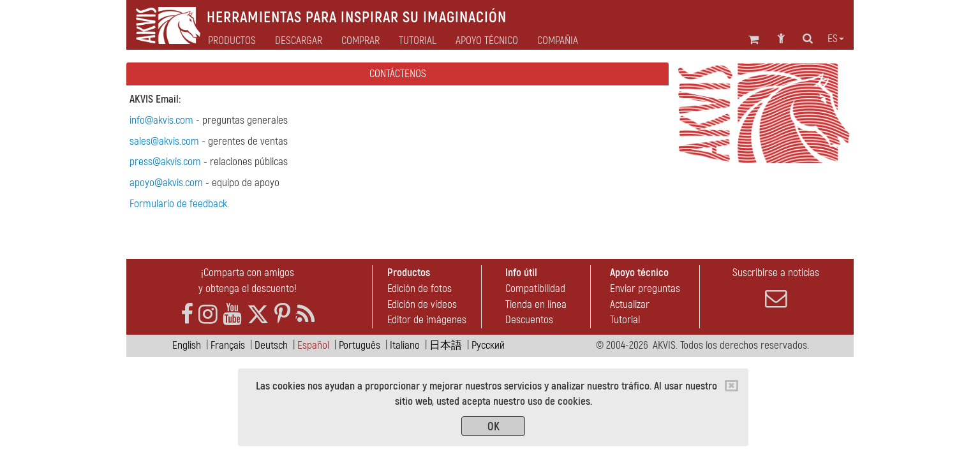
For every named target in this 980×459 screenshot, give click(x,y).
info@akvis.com (161, 120)
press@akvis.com (165, 162)
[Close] (731, 386)
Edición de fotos (419, 288)
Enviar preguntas (645, 288)
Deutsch (271, 345)
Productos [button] (232, 41)
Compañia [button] (558, 41)
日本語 (446, 345)
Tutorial (625, 320)
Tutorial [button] (418, 41)
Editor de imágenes (427, 320)
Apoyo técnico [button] (487, 41)
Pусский (488, 345)
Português (360, 345)
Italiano (405, 345)
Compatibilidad (535, 288)
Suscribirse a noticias (776, 288)
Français (228, 345)
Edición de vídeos (422, 304)
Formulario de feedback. (179, 204)
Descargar (299, 41)
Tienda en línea (536, 304)
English (187, 345)
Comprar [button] (360, 41)
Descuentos (529, 320)
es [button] (836, 39)
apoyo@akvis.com (166, 183)
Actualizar (630, 304)
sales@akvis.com (164, 141)
